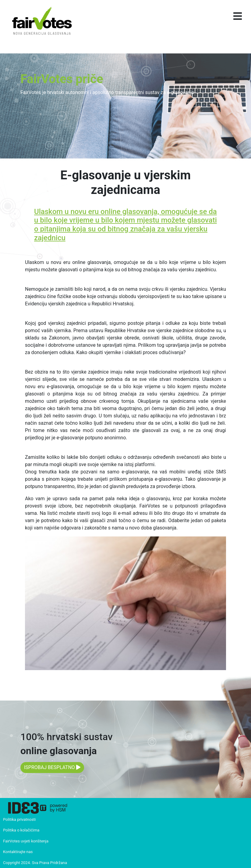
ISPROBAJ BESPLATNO (52, 767)
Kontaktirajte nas (18, 852)
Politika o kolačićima (21, 830)
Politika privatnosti (19, 819)
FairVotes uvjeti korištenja (26, 841)
